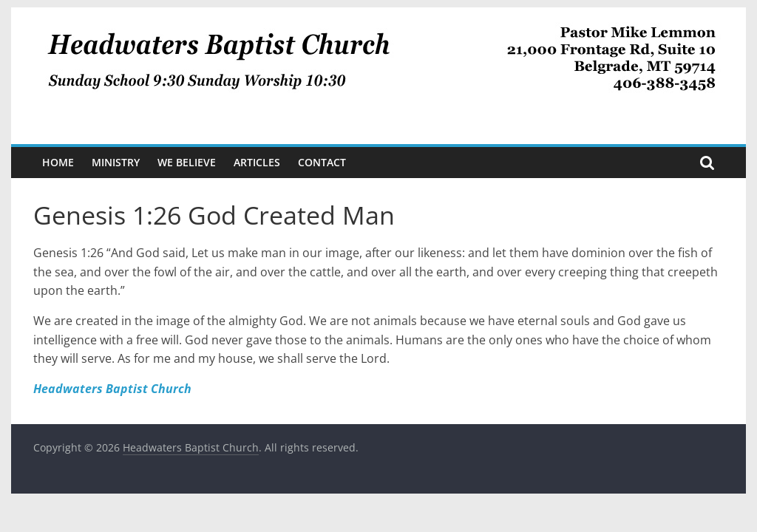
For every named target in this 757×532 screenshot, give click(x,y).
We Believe (187, 162)
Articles (257, 162)
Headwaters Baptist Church (112, 389)
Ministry (116, 162)
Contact (322, 162)
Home (58, 162)
